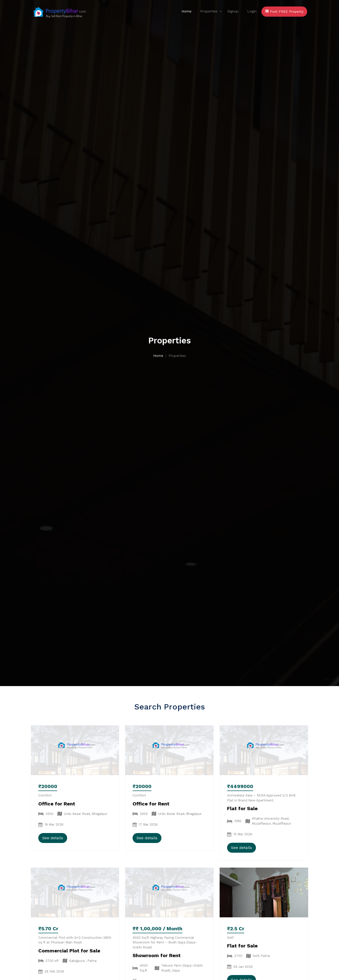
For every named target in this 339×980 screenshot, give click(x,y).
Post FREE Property (284, 11)
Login (252, 11)
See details (53, 838)
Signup (233, 11)
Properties (209, 11)
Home (187, 11)
